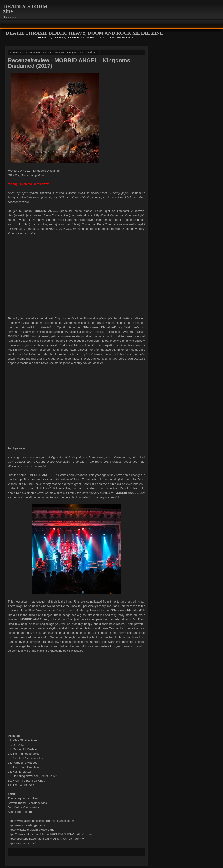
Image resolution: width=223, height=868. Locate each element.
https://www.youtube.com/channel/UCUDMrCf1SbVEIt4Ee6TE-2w (50, 834)
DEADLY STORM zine (25, 9)
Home (13, 52)
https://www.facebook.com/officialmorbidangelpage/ (41, 821)
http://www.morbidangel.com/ (26, 825)
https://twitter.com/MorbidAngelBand (31, 830)
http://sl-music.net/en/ (22, 843)
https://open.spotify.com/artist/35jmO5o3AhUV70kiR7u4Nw (46, 839)
